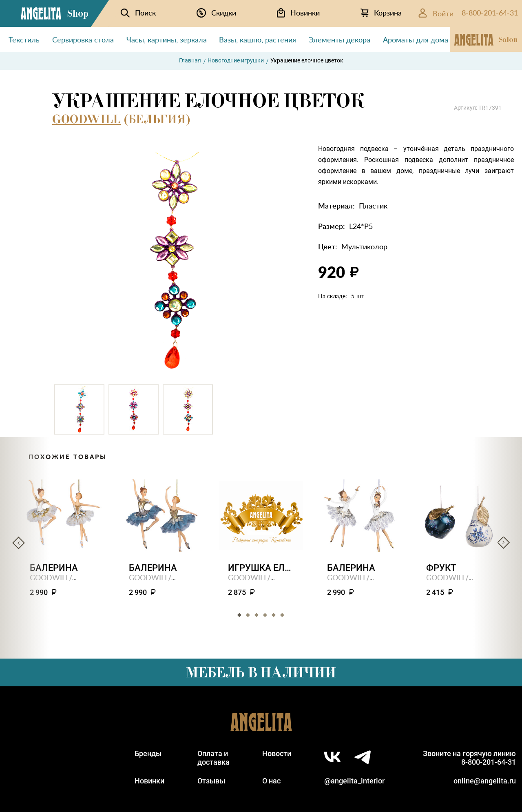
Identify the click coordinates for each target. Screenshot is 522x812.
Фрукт (441, 568)
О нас (271, 781)
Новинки (149, 781)
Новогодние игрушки (236, 60)
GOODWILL (86, 119)
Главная (190, 60)
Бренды (148, 753)
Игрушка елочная (261, 568)
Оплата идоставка (213, 758)
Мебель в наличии (261, 672)
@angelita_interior (354, 781)
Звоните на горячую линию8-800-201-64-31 (469, 758)
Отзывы (211, 781)
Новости (277, 753)
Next (504, 543)
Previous (18, 543)
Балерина (54, 568)
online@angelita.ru (485, 781)
